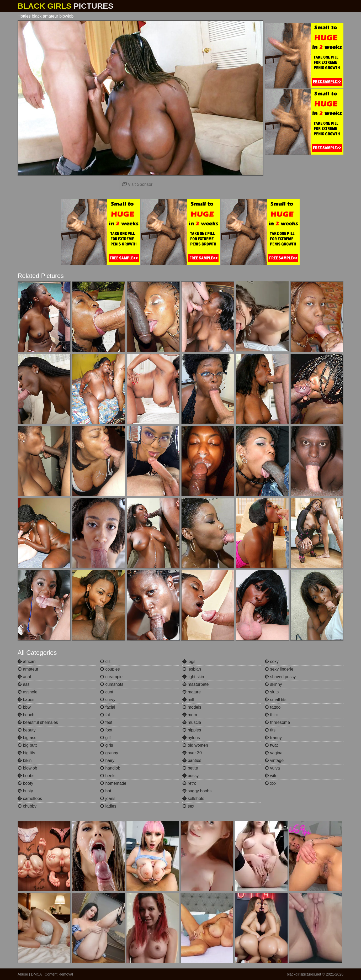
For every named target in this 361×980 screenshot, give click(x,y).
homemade (113, 783)
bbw (24, 707)
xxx (270, 783)
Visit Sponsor (137, 184)
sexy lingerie (279, 669)
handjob (110, 768)
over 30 (192, 753)
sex (188, 806)
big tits (26, 753)
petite (190, 768)
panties (192, 760)
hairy (107, 760)
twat (271, 745)
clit (105, 662)
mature (192, 692)
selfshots (193, 799)
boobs (26, 776)
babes (26, 700)
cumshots (112, 684)
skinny (273, 684)
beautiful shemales (38, 722)
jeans (108, 799)
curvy (108, 700)
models (192, 707)
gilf (105, 738)
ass (23, 684)
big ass (27, 738)
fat (105, 715)
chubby (27, 806)
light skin (193, 677)
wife (271, 776)
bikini (25, 760)
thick (272, 715)
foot (106, 730)
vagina (274, 753)
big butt (27, 745)
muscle (192, 722)
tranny (273, 738)
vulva (272, 768)
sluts (272, 692)
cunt (107, 692)
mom (190, 715)
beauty (26, 730)
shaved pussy (280, 677)
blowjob (27, 768)
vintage (274, 760)
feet (106, 722)
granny (109, 753)
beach (26, 715)
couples (110, 669)
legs (189, 662)
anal (24, 677)
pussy (190, 776)
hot (106, 791)
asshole (28, 692)
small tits (276, 700)
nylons (191, 738)
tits (270, 730)
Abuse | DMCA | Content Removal (45, 974)
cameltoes (30, 799)
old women (195, 745)
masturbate (195, 684)
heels (108, 776)
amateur (28, 669)
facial (108, 707)
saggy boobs (197, 791)
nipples (192, 730)
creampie (111, 677)
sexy (272, 662)
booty (25, 783)
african (26, 662)
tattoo (273, 707)
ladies (108, 806)
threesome (277, 722)
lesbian (192, 669)
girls (107, 745)
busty (25, 791)
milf (188, 700)
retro (189, 783)
